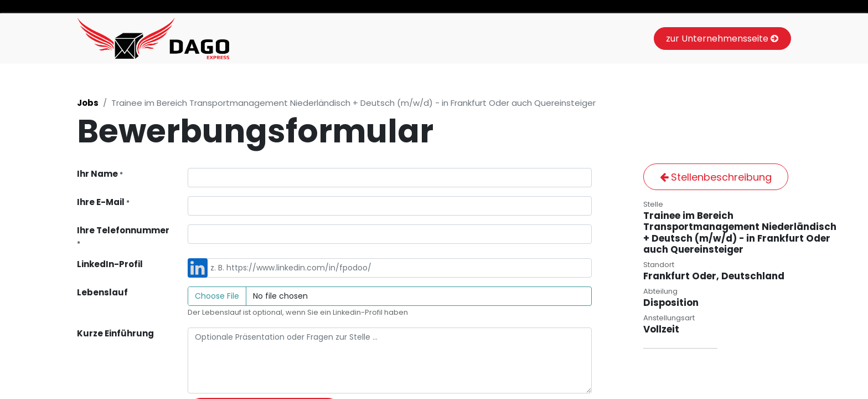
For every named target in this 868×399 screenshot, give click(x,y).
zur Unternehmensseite (722, 39)
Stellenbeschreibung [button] (716, 177)
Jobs (88, 103)
